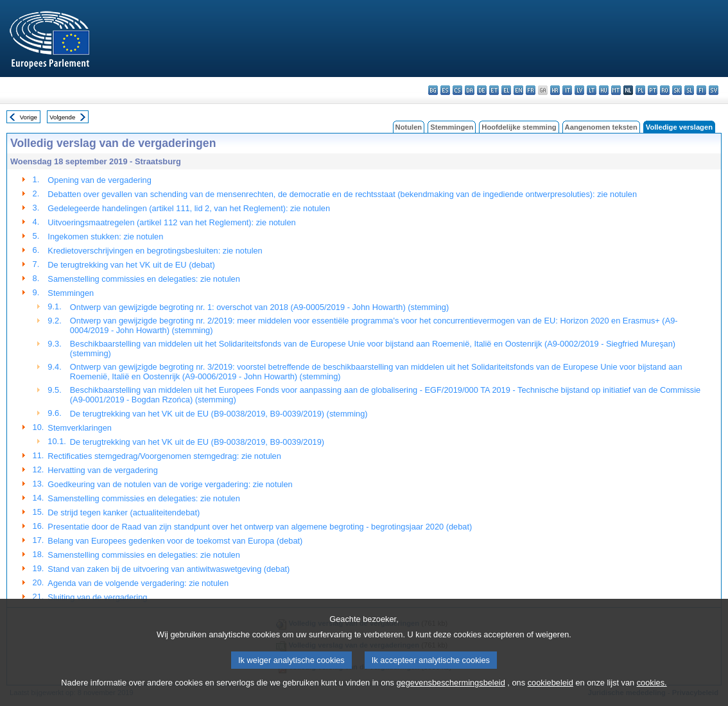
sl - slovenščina (689, 90)
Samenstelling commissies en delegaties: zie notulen (143, 279)
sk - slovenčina (677, 90)
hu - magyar (604, 90)
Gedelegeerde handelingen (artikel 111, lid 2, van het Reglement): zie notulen (189, 208)
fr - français (531, 90)
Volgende (62, 117)
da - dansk (470, 90)
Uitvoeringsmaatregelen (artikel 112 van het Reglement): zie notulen (171, 222)
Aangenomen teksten (601, 127)
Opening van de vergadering (100, 180)
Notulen (409, 127)
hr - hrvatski (555, 90)
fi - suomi (701, 90)
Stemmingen (452, 127)
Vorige (29, 117)
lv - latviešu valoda (579, 90)
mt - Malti (616, 90)
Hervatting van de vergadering (102, 470)
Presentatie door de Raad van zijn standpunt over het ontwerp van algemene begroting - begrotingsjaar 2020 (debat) (260, 527)
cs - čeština (457, 90)
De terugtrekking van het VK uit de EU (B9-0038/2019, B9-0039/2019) (197, 442)
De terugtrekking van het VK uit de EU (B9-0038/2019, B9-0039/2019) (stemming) (219, 414)
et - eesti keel (494, 90)
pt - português (653, 90)
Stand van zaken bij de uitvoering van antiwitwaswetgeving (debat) (169, 569)
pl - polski (640, 90)
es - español (445, 90)
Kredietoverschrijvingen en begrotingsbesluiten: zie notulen (155, 251)
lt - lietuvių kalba (592, 90)
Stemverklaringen (80, 428)
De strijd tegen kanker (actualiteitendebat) (124, 512)
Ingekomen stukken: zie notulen (105, 237)
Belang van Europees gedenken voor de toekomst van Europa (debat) (175, 541)
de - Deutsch (482, 90)
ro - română (665, 90)
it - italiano (567, 90)
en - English (518, 90)
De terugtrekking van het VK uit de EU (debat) (131, 265)
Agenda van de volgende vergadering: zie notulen (138, 583)
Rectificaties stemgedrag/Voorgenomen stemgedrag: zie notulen (164, 456)
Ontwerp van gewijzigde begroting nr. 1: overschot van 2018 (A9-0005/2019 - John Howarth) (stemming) (259, 307)
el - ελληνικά (506, 90)
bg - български (433, 90)
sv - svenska (714, 90)
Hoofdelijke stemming (519, 127)
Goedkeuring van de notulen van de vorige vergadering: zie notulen (170, 484)
